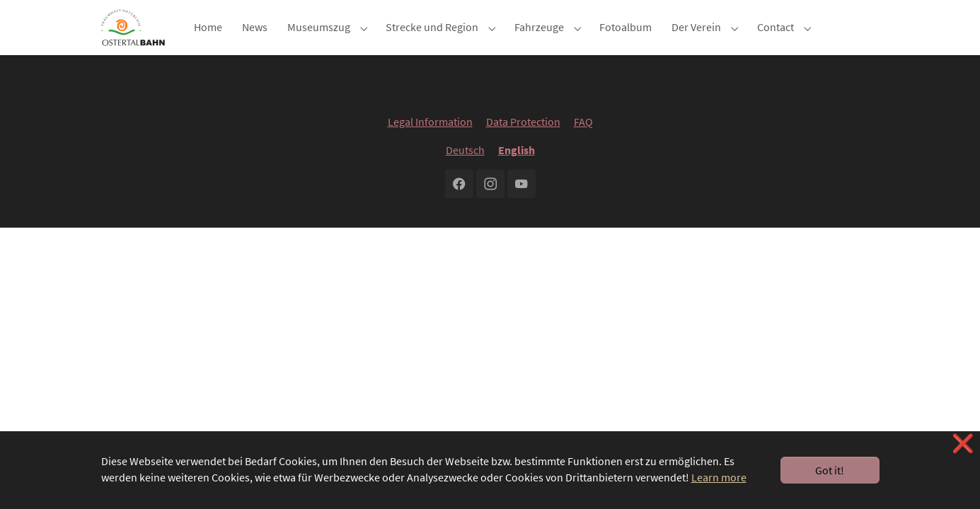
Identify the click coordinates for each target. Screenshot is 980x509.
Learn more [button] (719, 477)
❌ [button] (963, 444)
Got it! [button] (830, 470)
